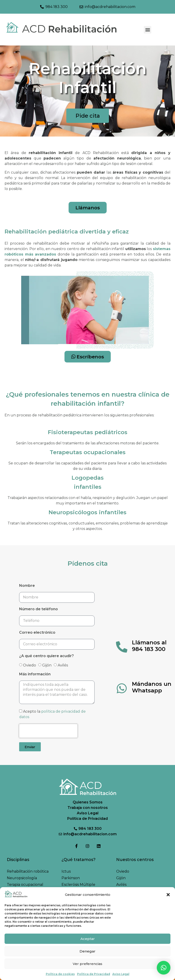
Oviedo (30, 665)
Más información (35, 674)
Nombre (27, 586)
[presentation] (48, 731)
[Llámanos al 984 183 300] (122, 647)
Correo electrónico (37, 633)
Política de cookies (60, 974)
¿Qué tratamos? (78, 860)
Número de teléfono (39, 609)
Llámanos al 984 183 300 (149, 646)
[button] (168, 895)
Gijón (47, 665)
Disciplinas (18, 860)
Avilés (63, 665)
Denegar (87, 951)
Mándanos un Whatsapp (152, 687)
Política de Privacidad (94, 974)
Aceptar (88, 939)
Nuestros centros (135, 860)
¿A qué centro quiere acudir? (46, 656)
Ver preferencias (87, 964)
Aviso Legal (121, 974)
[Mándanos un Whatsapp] (122, 688)
